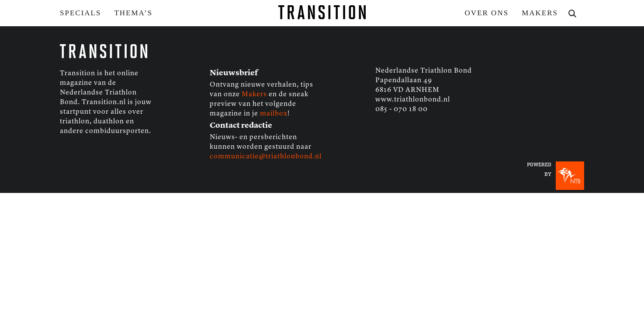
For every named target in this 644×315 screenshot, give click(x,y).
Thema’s (133, 13)
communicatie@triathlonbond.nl (266, 157)
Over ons (487, 13)
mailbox (274, 114)
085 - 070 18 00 (402, 109)
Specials (80, 13)
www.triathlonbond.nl (413, 100)
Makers (540, 13)
